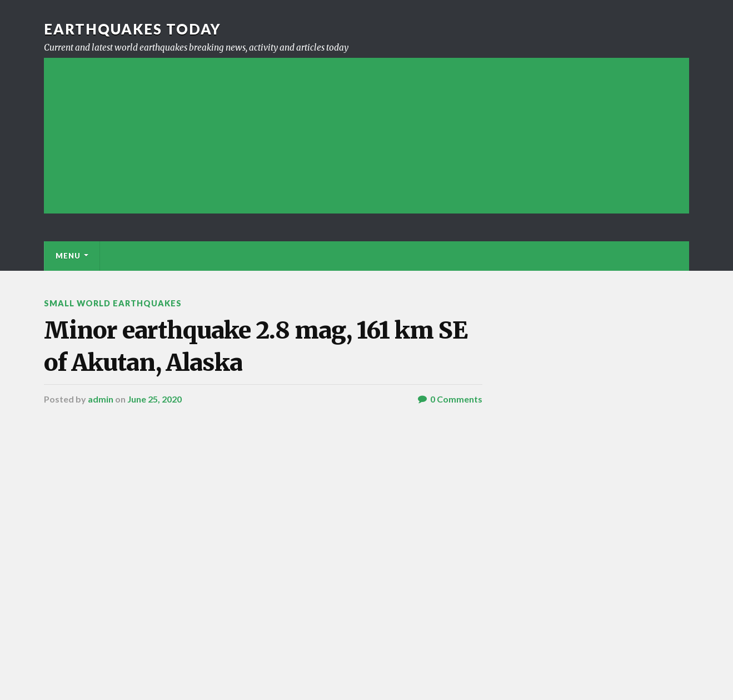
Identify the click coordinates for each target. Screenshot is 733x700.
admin (101, 399)
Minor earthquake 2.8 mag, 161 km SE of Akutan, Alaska (256, 346)
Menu (68, 256)
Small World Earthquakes (113, 303)
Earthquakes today (133, 29)
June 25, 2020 (154, 399)
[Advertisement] (366, 136)
